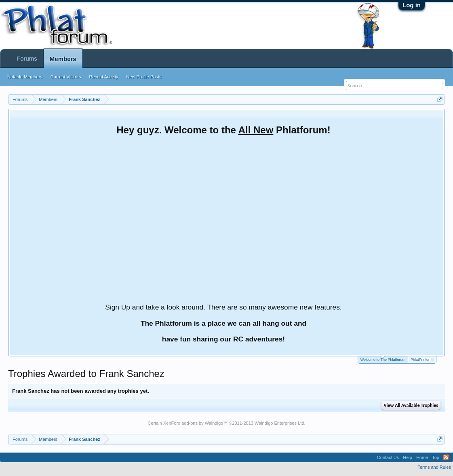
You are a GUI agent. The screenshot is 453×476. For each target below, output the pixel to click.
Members (63, 59)
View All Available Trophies (411, 405)
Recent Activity (103, 77)
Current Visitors (66, 77)
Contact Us (388, 457)
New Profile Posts (144, 77)
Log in (412, 5)
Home (422, 457)
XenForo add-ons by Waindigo (193, 423)
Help (408, 457)
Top (436, 457)
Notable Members (25, 77)
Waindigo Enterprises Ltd (279, 423)
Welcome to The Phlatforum (383, 359)
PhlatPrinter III (422, 360)
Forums (27, 58)
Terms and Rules (434, 467)
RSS (446, 457)
